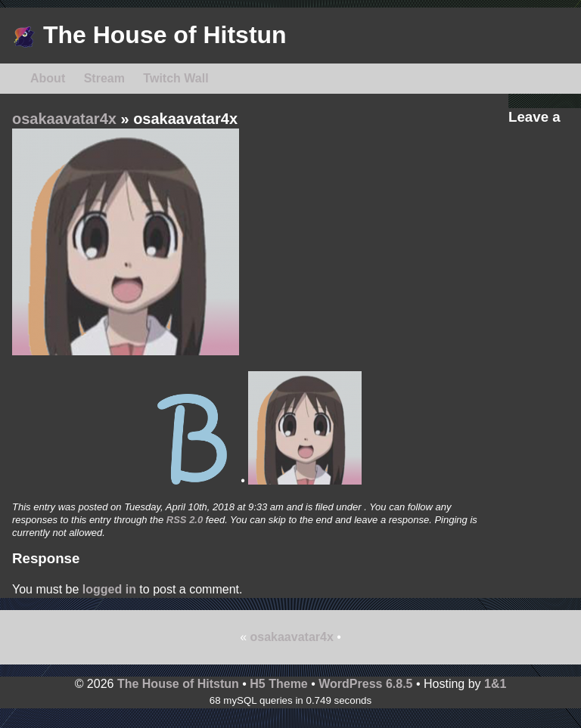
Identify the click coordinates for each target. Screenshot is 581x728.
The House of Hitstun (149, 35)
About (48, 78)
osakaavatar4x (64, 119)
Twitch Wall (176, 78)
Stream (104, 78)
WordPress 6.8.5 (365, 684)
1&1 (495, 684)
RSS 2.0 (185, 520)
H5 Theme (278, 684)
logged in (109, 589)
